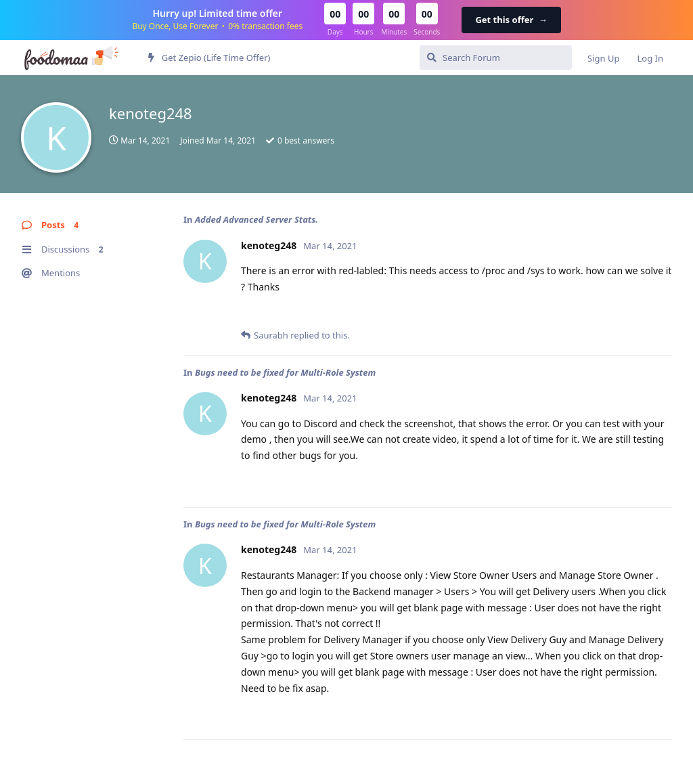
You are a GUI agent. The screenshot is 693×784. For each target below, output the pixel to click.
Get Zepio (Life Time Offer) (209, 58)
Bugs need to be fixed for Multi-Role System (285, 372)
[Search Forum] (496, 58)
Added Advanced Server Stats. (256, 219)
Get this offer (511, 20)
